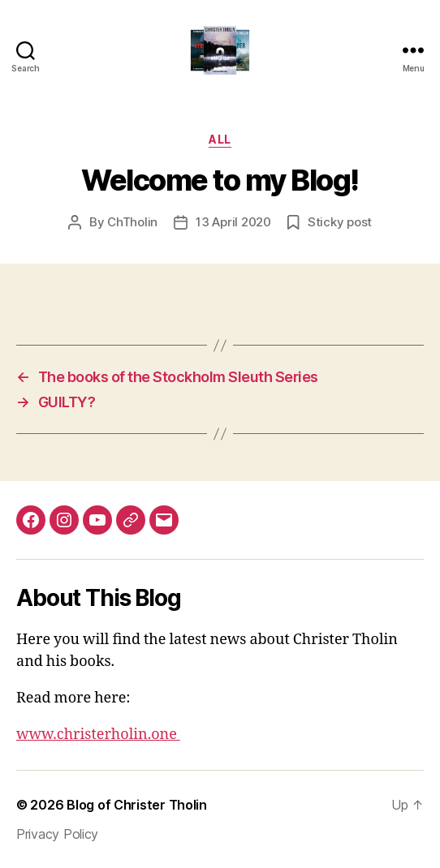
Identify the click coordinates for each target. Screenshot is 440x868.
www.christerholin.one (98, 735)
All (220, 139)
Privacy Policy (57, 834)
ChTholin (132, 222)
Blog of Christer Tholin (137, 805)
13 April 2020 (233, 222)
